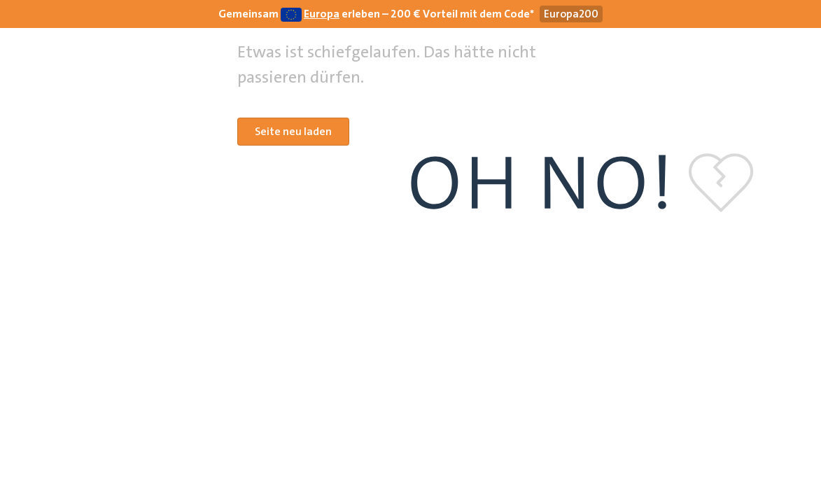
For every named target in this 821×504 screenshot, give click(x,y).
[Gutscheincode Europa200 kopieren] (571, 14)
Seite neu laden (293, 131)
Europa (322, 14)
